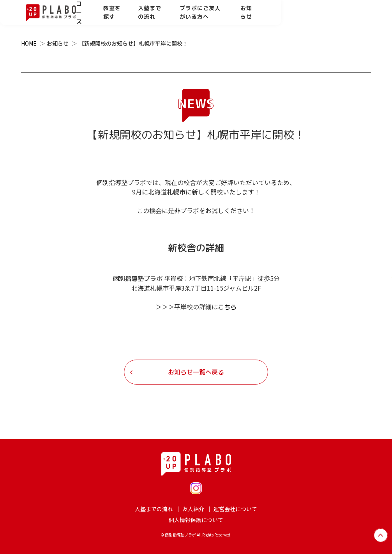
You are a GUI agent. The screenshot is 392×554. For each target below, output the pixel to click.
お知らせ (349, 17)
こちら (227, 307)
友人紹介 (193, 509)
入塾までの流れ (216, 17)
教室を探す (165, 17)
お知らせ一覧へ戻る (196, 372)
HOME (29, 43)
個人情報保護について (196, 520)
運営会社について (235, 509)
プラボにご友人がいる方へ (287, 17)
